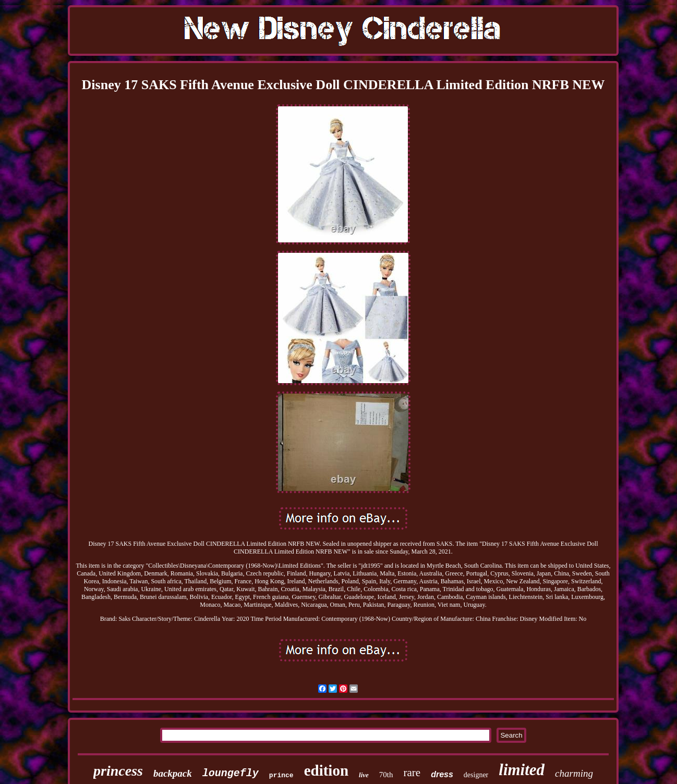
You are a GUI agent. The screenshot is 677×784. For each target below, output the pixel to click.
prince (281, 775)
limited (522, 770)
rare (412, 773)
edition (326, 770)
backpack (173, 773)
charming (574, 773)
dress (442, 774)
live (364, 775)
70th (386, 775)
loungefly (231, 773)
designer (476, 775)
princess (118, 771)
